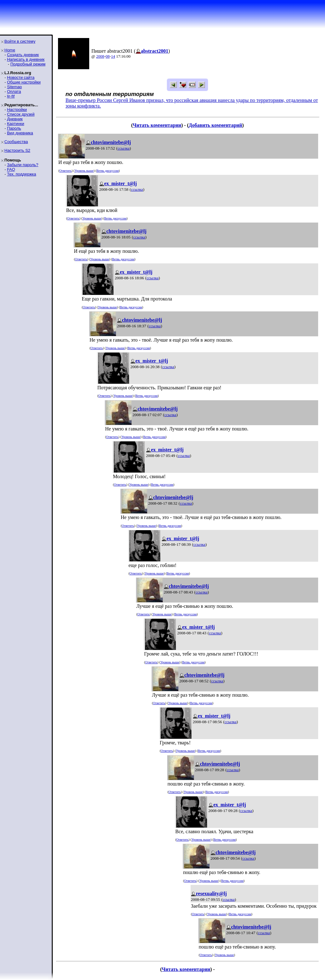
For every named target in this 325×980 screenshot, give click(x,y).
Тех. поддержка (21, 174)
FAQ (11, 169)
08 (108, 56)
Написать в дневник (26, 59)
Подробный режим (28, 64)
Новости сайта (21, 77)
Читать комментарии (157, 125)
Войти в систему (20, 41)
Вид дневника (20, 133)
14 (113, 56)
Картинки (15, 124)
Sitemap (14, 87)
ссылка (124, 148)
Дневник (15, 119)
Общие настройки (24, 82)
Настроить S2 (17, 150)
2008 (100, 56)
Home (10, 50)
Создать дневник (23, 55)
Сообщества (16, 142)
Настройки (17, 110)
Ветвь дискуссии (107, 171)
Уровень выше (84, 171)
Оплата (14, 91)
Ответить (65, 171)
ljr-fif (11, 96)
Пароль (14, 128)
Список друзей (21, 114)
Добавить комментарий (215, 125)
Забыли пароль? (22, 165)
